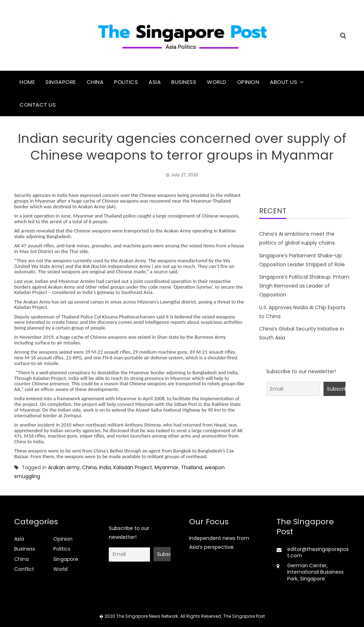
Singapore (61, 82)
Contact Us (38, 105)
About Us (283, 82)
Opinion (248, 82)
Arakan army (64, 467)
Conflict (24, 569)
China (95, 82)
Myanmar (167, 467)
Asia (155, 82)
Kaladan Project (133, 467)
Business (184, 82)
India (105, 467)
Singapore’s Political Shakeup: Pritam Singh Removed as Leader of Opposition (304, 286)
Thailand (192, 467)
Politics (126, 82)
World (217, 82)
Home (27, 82)
